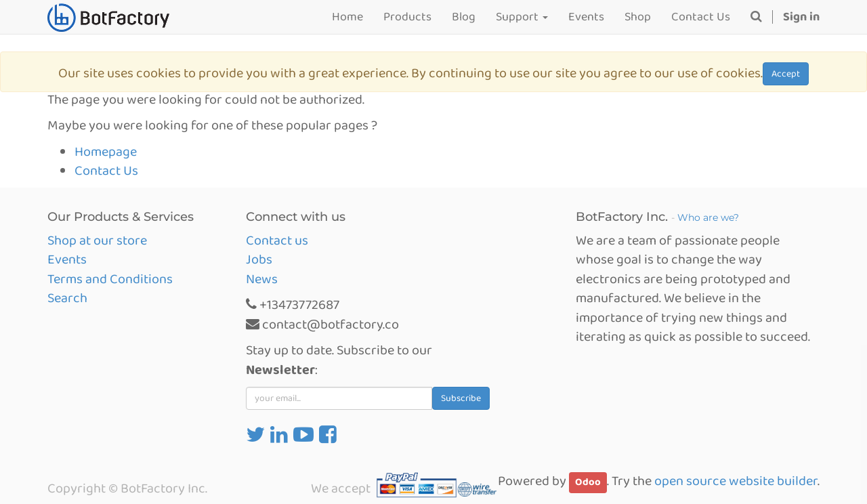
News (262, 279)
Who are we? (708, 217)
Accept (786, 74)
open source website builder (736, 481)
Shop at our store (97, 240)
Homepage (106, 152)
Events (67, 259)
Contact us (277, 240)
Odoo (588, 482)
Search (67, 298)
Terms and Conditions (110, 279)
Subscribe (461, 398)
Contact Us (106, 171)
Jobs (259, 259)
